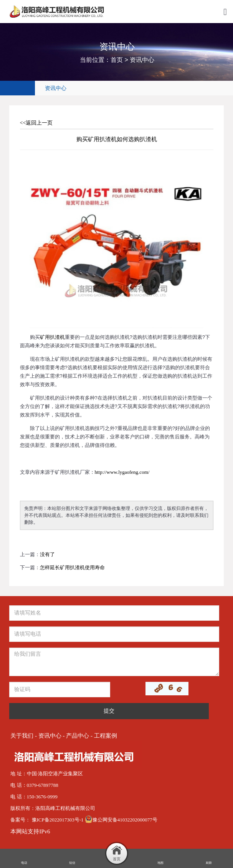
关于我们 (22, 736)
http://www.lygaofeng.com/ (122, 472)
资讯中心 (142, 60)
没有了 (47, 554)
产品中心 (78, 736)
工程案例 (106, 736)
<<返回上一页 (36, 123)
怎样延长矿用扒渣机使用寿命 (72, 567)
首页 (117, 60)
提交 (109, 711)
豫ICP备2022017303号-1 (58, 820)
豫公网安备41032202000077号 (121, 820)
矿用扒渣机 (52, 337)
